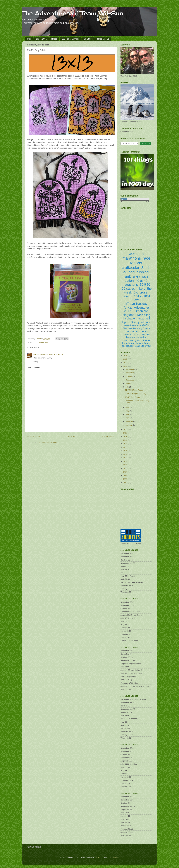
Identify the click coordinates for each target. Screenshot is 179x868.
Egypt (145, 332)
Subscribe (146, 144)
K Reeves (38, 354)
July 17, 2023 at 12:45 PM (53, 354)
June (128, 407)
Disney (135, 322)
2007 (126, 483)
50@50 (145, 285)
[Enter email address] (129, 144)
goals (138, 340)
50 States (88, 39)
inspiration (130, 318)
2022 (126, 429)
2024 (126, 363)
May (127, 411)
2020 (126, 437)
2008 (126, 479)
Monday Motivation (136, 337)
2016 (126, 451)
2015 (126, 454)
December (130, 369)
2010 (126, 472)
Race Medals (103, 39)
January (129, 425)
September (130, 380)
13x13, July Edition (133, 397)
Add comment (34, 367)
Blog (29, 39)
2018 (126, 444)
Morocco (128, 340)
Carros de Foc (132, 332)
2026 (126, 356)
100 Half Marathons (71, 39)
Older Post (108, 437)
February (129, 421)
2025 (126, 359)
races (133, 253)
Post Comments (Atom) (47, 442)
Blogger (115, 857)
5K (136, 292)
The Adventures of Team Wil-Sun (73, 13)
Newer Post (33, 437)
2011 (126, 468)
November (130, 373)
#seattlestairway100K (136, 325)
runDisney (132, 276)
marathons (130, 285)
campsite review (143, 346)
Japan (125, 322)
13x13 (36, 342)
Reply (36, 361)
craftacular (44, 342)
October (129, 376)
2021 (126, 433)
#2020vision (143, 335)
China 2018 (129, 335)
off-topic (146, 322)
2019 (126, 440)
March (128, 418)
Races (54, 39)
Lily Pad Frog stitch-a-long (136, 394)
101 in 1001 (41, 39)
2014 (126, 458)
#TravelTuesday (136, 304)
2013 (126, 461)
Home (71, 437)
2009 (126, 475)
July (127, 387)
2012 (126, 465)
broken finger (143, 343)
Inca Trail (144, 318)
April (128, 414)
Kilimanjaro (140, 311)
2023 (126, 366)
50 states (128, 288)
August (129, 383)
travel (136, 300)
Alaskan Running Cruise (136, 328)
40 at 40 (141, 281)
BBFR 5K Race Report (134, 390)
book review (128, 346)
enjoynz (98, 857)
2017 (126, 447)
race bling (144, 315)
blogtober (129, 315)
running (143, 272)
